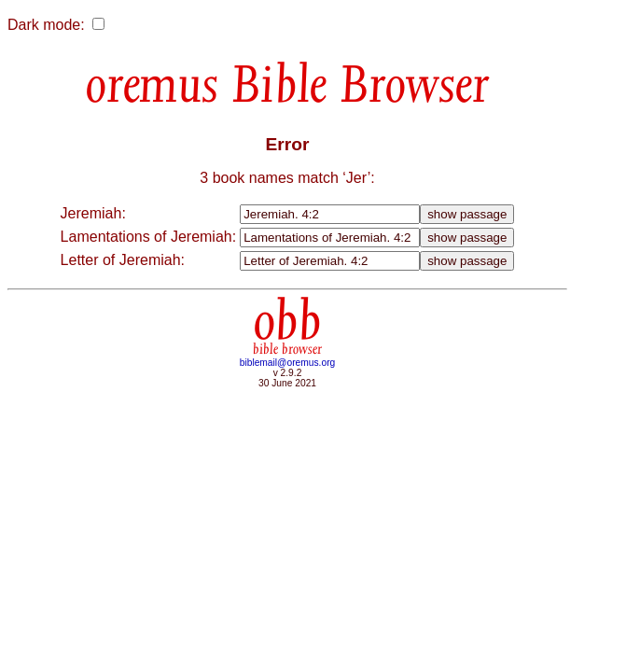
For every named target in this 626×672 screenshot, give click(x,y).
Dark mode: (46, 25)
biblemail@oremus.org (288, 363)
